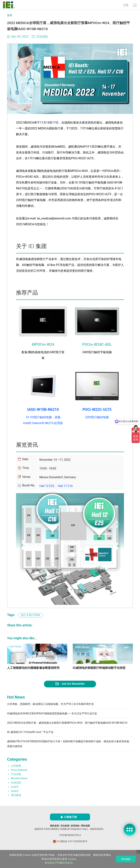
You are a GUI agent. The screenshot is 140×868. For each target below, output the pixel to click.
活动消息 (42, 37)
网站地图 (85, 836)
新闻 (10, 15)
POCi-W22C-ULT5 (97, 409)
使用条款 (75, 836)
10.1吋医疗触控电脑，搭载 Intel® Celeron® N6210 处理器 (43, 420)
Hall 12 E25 (47, 486)
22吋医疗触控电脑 (97, 417)
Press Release (19, 781)
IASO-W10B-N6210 (43, 409)
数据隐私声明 (52, 863)
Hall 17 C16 (65, 486)
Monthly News (19, 789)
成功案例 (16, 806)
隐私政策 (55, 836)
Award (15, 802)
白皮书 (15, 798)
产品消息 (16, 785)
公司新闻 (16, 776)
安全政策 (65, 836)
